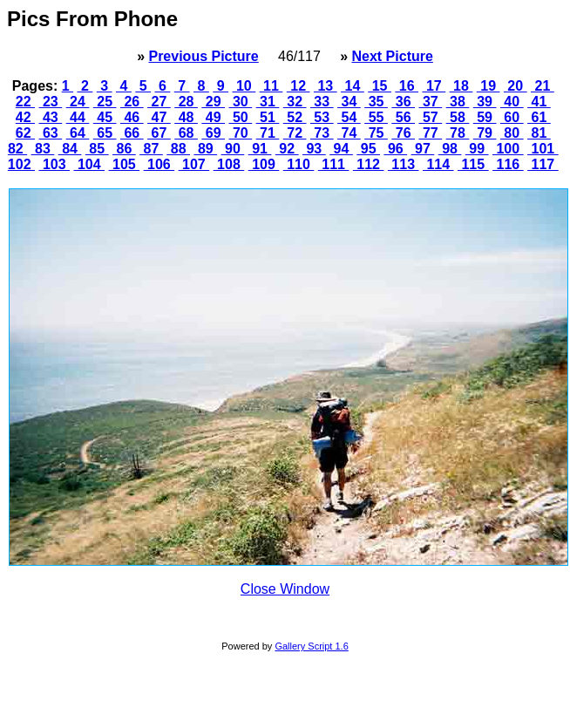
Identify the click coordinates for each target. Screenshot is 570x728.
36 (403, 102)
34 (349, 102)
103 (54, 164)
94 (341, 149)
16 (407, 86)
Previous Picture (203, 56)
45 (105, 117)
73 (322, 133)
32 (295, 102)
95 (368, 149)
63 (51, 133)
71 (268, 133)
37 (430, 102)
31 (268, 102)
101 (543, 149)
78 (458, 133)
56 (403, 117)
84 (70, 149)
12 (299, 86)
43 (51, 117)
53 (322, 117)
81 (539, 133)
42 (25, 117)
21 (543, 86)
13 (326, 86)
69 (213, 133)
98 (450, 149)
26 (132, 102)
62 (25, 133)
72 (295, 133)
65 (105, 133)
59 (485, 117)
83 (43, 149)
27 (159, 102)
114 (438, 164)
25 (105, 102)
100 (508, 149)
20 (516, 86)
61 (539, 117)
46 (132, 117)
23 (51, 102)
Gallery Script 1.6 (311, 646)
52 (295, 117)
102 (21, 164)
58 (458, 117)
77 (430, 133)
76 (403, 133)
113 (404, 164)
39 (485, 102)
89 (205, 149)
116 (508, 164)
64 (78, 133)
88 (178, 149)
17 (434, 86)
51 (268, 117)
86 (124, 149)
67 (159, 133)
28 (186, 102)
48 (186, 117)
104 (89, 164)
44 (78, 117)
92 (287, 149)
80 (512, 133)
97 (423, 149)
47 (159, 117)
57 (430, 117)
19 (489, 86)
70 (241, 133)
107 (194, 164)
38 (458, 102)
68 (186, 133)
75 (376, 133)
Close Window (285, 589)
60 (512, 117)
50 (241, 117)
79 (485, 133)
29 (213, 102)
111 (334, 164)
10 (244, 86)
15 (380, 86)
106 (159, 164)
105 (125, 164)
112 (369, 164)
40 (512, 102)
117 (543, 164)
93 (314, 149)
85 (97, 149)
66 (132, 133)
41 (539, 102)
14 (353, 86)
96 (395, 149)
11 (271, 86)
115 (473, 164)
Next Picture (392, 56)
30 (241, 102)
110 (299, 164)
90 (233, 149)
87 (151, 149)
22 (25, 102)
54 (349, 117)
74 (349, 133)
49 (213, 117)
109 (264, 164)
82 (17, 149)
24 (78, 102)
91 (260, 149)
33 (322, 102)
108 (229, 164)
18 (461, 86)
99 (477, 149)
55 (376, 117)
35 (376, 102)
